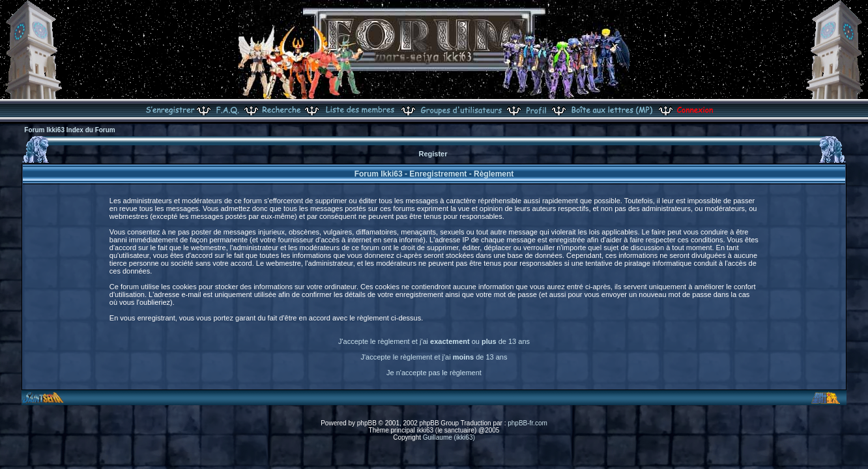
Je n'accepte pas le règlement (434, 373)
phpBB (367, 423)
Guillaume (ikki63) (449, 437)
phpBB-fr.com (528, 423)
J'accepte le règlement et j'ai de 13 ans (434, 357)
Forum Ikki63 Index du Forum (69, 130)
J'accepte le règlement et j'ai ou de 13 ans (434, 341)
